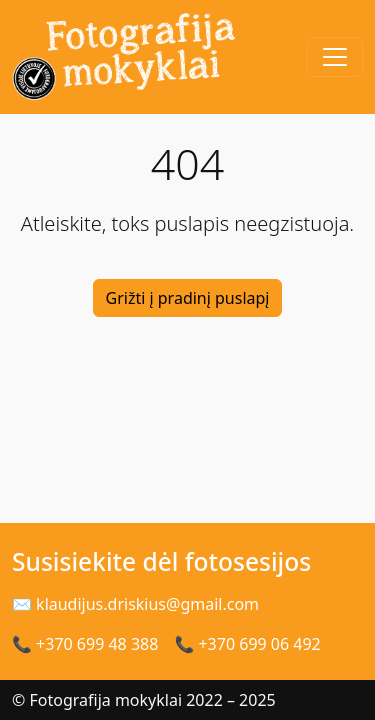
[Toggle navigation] (335, 57)
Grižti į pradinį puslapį (188, 298)
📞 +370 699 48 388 (85, 644)
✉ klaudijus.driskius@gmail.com (135, 604)
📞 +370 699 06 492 (247, 644)
